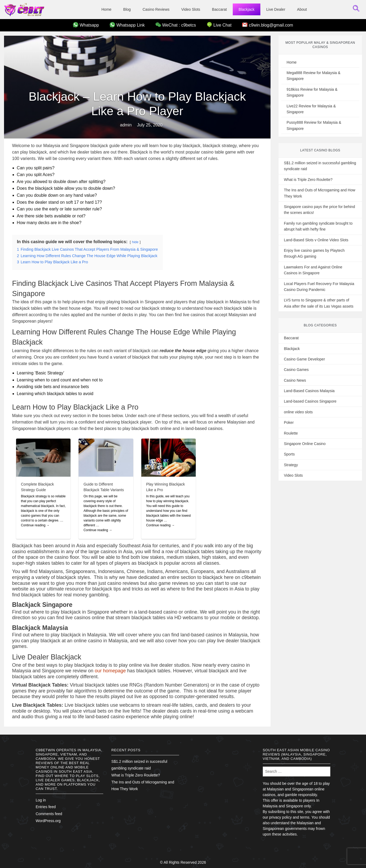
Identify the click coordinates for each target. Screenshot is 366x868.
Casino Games (296, 370)
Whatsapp (86, 25)
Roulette (291, 433)
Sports (289, 454)
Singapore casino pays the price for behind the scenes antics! (319, 210)
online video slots (298, 412)
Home (106, 9)
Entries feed (46, 807)
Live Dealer (276, 9)
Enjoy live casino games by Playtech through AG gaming (314, 253)
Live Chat (219, 25)
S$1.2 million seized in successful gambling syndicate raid (320, 166)
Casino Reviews (156, 9)
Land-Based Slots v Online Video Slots (316, 240)
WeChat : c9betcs (176, 25)
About (302, 9)
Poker (289, 422)
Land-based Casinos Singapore (310, 401)
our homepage (110, 671)
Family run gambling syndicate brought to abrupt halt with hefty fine (318, 226)
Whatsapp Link (127, 25)
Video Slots (191, 9)
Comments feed (49, 814)
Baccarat (219, 9)
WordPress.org (48, 821)
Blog (127, 9)
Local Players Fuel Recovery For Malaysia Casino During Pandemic (319, 287)
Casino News (295, 380)
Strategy (291, 465)
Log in (41, 800)
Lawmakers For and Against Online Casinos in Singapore (313, 270)
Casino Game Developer (304, 359)
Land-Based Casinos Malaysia (309, 391)
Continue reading (35, 525)
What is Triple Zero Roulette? (308, 180)
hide (135, 242)
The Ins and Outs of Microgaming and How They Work (320, 193)
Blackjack (247, 9)
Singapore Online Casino (305, 444)
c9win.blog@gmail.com (268, 25)
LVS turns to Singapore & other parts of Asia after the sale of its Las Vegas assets (319, 303)
